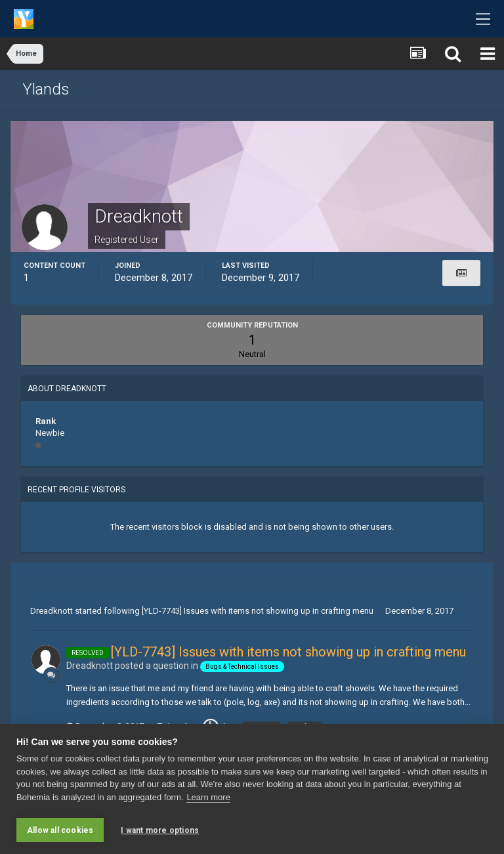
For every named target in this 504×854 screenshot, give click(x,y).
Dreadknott (52, 611)
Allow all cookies (60, 830)
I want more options (160, 830)
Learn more (208, 799)
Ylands (46, 89)
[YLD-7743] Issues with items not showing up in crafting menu (258, 611)
